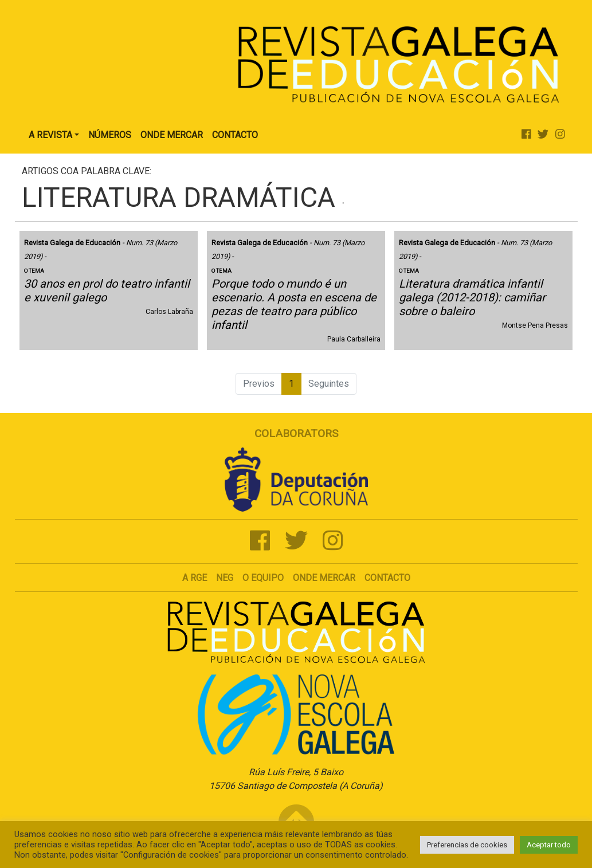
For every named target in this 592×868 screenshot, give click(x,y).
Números (110, 135)
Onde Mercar (172, 135)
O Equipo (263, 578)
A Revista (50, 135)
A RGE (195, 578)
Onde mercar (324, 578)
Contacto (235, 135)
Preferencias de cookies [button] (467, 845)
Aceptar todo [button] (549, 845)
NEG (225, 578)
